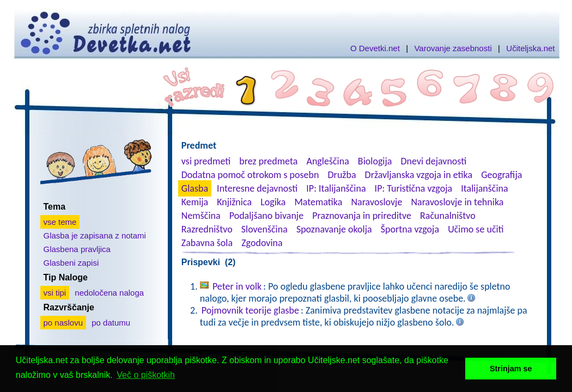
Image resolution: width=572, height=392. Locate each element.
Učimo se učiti (476, 229)
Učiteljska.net (530, 48)
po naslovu (63, 323)
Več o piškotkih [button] (146, 375)
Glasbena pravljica (77, 249)
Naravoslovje (376, 202)
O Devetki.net (375, 48)
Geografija (501, 175)
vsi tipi (55, 293)
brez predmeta (268, 161)
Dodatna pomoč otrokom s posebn (250, 175)
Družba (342, 175)
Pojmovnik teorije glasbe (250, 310)
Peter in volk (237, 286)
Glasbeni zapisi (71, 263)
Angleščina (327, 161)
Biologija (375, 161)
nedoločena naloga (109, 293)
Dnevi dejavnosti (434, 161)
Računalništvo (448, 216)
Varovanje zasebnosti (453, 48)
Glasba (195, 188)
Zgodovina (262, 243)
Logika (273, 202)
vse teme (60, 222)
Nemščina (201, 216)
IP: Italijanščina (336, 188)
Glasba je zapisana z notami (95, 235)
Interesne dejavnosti (257, 188)
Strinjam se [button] (511, 369)
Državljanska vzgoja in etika (419, 175)
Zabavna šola (207, 243)
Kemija (195, 202)
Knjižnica (234, 202)
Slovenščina (264, 229)
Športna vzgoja (410, 229)
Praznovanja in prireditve (362, 216)
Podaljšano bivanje (266, 216)
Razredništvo (207, 229)
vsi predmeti (206, 161)
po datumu (111, 323)
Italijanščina (484, 188)
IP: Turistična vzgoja (414, 188)
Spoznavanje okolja (334, 229)
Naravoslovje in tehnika (457, 202)
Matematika (318, 202)
